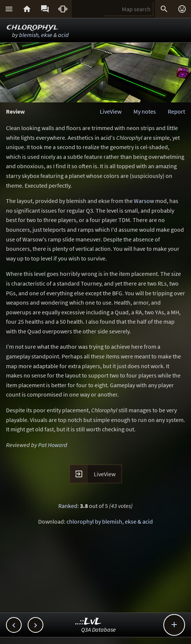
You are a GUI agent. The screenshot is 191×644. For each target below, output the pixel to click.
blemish (29, 35)
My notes (145, 111)
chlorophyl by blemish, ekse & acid (110, 521)
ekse (47, 35)
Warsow (144, 201)
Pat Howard (53, 445)
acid (63, 35)
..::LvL (88, 622)
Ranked (68, 506)
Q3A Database (98, 629)
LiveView (111, 111)
